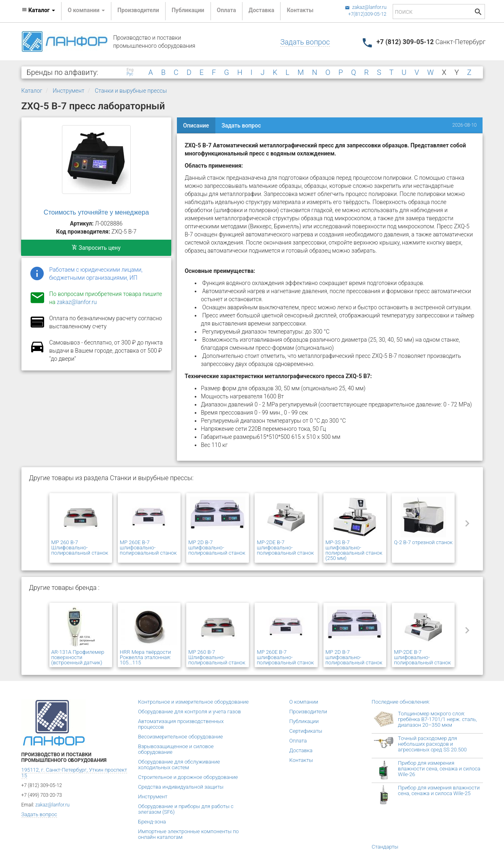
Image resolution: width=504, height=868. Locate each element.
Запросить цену (96, 248)
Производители (138, 10)
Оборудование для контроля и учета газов (189, 712)
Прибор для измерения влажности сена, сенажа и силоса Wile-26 (439, 769)
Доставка (261, 10)
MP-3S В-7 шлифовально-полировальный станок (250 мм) (354, 550)
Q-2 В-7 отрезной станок (423, 542)
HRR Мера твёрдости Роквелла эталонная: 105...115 (145, 657)
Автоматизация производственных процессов (181, 724)
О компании (304, 702)
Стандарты (385, 847)
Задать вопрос (305, 42)
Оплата (226, 10)
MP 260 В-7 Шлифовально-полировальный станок (80, 548)
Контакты (300, 10)
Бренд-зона (152, 822)
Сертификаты (306, 731)
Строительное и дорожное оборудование (188, 777)
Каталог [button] (38, 10)
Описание (196, 126)
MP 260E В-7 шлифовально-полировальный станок (148, 548)
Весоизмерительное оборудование (180, 737)
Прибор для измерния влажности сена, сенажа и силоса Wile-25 (439, 790)
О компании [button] (86, 10)
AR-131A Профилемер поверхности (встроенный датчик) (78, 657)
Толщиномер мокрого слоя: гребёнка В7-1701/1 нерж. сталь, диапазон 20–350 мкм (437, 719)
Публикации (188, 10)
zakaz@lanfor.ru (366, 7)
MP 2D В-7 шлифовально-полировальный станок (217, 548)
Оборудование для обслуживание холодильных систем (179, 765)
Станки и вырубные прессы (131, 91)
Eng (130, 70)
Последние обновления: (401, 702)
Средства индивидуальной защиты (181, 787)
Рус (130, 74)
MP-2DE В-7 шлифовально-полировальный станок (285, 548)
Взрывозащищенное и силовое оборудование (176, 749)
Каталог (32, 91)
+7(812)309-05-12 (367, 14)
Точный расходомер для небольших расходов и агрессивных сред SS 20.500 (432, 744)
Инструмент (68, 91)
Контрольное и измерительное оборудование (193, 702)
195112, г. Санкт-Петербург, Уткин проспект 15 (74, 773)
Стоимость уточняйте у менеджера (96, 212)
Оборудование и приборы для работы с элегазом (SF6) (186, 809)
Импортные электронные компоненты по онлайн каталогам (188, 834)
